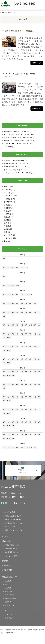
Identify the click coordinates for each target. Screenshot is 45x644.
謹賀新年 (7, 161)
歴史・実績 (9, 591)
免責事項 (8, 602)
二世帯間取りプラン (12, 552)
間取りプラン (7, 541)
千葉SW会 (8, 214)
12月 (30, 295)
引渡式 (6, 226)
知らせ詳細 (8, 235)
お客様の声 (6, 565)
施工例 (6, 229)
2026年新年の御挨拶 (12, 131)
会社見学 (7, 205)
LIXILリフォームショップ (13, 173)
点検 (6, 232)
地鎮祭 (6, 220)
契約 (6, 223)
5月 (4, 277)
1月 (4, 259)
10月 (22, 268)
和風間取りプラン (11, 549)
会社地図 (8, 588)
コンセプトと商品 (8, 512)
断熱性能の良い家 (11, 164)
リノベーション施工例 (10, 556)
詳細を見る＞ (37, 63)
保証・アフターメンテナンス (15, 530)
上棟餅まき (8, 199)
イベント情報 (7, 570)
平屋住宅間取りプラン (12, 545)
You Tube (7, 187)
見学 (6, 241)
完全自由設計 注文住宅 (13, 516)
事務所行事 (8, 202)
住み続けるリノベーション (14, 523)
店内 (7, 584)
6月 (17, 295)
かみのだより (10, 605)
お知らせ (7, 190)
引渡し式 (7, 170)
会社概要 (8, 581)
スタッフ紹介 (10, 595)
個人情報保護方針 (11, 598)
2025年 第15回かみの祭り (14, 141)
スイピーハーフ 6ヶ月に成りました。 (19, 144)
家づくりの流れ (10, 527)
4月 (9, 268)
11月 (26, 268)
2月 (9, 303)
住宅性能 (7, 208)
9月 (17, 268)
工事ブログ (9, 615)
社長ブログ (8, 238)
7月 (13, 268)
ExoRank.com (18, 161)
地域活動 (7, 217)
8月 (30, 303)
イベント (7, 193)
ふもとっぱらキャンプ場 (13, 135)
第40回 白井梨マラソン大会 (15, 138)
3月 (9, 286)
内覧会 (6, 211)
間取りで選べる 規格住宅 (13, 520)
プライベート (9, 196)
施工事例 (5, 537)
